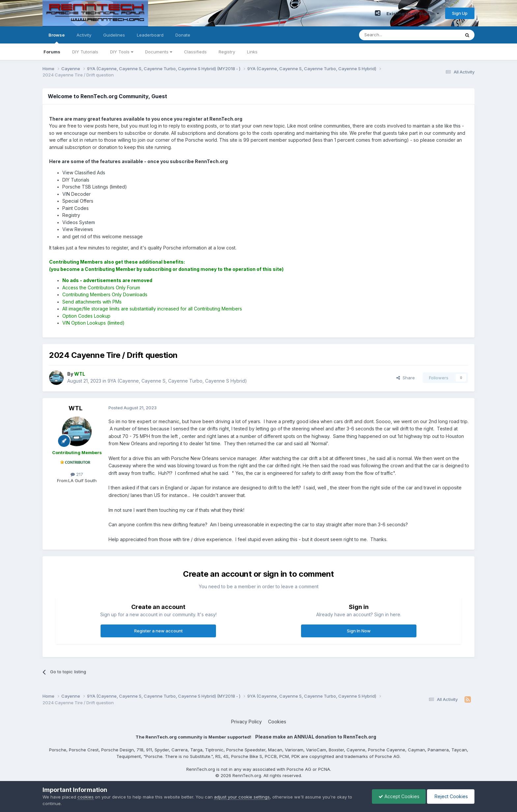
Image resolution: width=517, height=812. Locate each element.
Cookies (277, 722)
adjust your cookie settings (242, 797)
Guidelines (114, 35)
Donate (183, 35)
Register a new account (158, 631)
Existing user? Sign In (413, 14)
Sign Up (460, 13)
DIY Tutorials (85, 52)
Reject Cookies (450, 796)
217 (77, 474)
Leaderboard (150, 35)
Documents (159, 52)
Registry (227, 52)
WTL (76, 408)
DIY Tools (122, 52)
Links (252, 52)
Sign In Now (359, 631)
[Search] (393, 35)
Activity (84, 35)
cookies (86, 797)
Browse (57, 38)
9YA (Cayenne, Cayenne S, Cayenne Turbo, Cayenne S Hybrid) (177, 381)
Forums (52, 52)
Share (406, 378)
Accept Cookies (397, 796)
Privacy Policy (246, 722)
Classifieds (195, 52)
